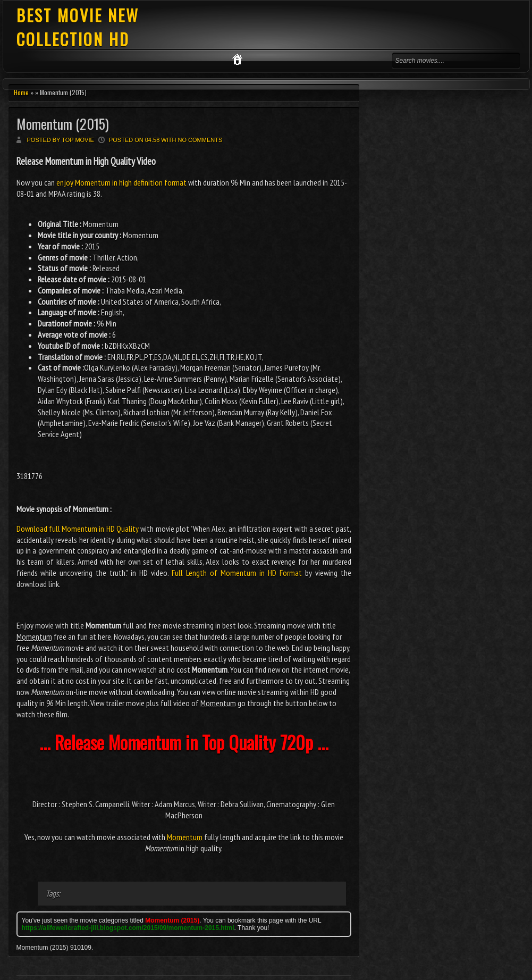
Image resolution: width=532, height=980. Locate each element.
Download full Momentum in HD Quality (78, 529)
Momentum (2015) (63, 124)
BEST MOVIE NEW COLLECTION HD (78, 27)
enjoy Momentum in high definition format (121, 182)
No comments (200, 140)
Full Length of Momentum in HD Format (237, 573)
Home (21, 92)
